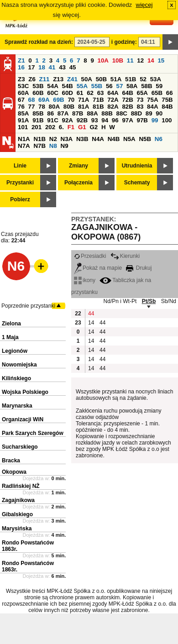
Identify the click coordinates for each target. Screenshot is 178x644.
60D (67, 93)
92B (82, 120)
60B (38, 93)
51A (116, 79)
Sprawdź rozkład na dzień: (39, 42)
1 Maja (10, 337)
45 (73, 67)
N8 (53, 146)
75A (152, 100)
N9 (65, 146)
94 (105, 120)
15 (161, 60)
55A (82, 86)
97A (127, 120)
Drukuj (139, 268)
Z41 (72, 79)
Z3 (21, 79)
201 (37, 127)
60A (23, 93)
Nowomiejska (19, 365)
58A (132, 86)
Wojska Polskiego (25, 392)
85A (23, 113)
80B (69, 107)
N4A (98, 139)
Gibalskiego (17, 514)
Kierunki (125, 256)
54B (67, 86)
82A (113, 107)
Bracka (11, 461)
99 (155, 120)
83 (140, 107)
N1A (24, 139)
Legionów (15, 351)
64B (127, 93)
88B (107, 113)
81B (98, 107)
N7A (24, 146)
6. (61, 127)
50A (87, 79)
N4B (114, 139)
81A (84, 107)
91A (23, 120)
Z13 (58, 79)
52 (143, 79)
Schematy (137, 183)
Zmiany (79, 166)
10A (103, 60)
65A (142, 93)
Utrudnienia (137, 166)
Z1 (21, 60)
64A (113, 93)
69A (44, 100)
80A (54, 107)
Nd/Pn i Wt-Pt (120, 301)
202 (50, 127)
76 (21, 107)
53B (38, 86)
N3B (82, 139)
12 (140, 60)
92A (67, 120)
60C (52, 93)
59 (159, 86)
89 (149, 113)
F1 (71, 127)
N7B (39, 146)
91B (38, 120)
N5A (129, 139)
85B (38, 113)
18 (42, 67)
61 (80, 93)
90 (159, 113)
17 (32, 67)
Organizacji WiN (23, 419)
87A (63, 113)
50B (101, 79)
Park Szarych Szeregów (33, 433)
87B (78, 113)
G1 (82, 127)
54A (52, 86)
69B (58, 100)
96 (115, 120)
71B (98, 100)
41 (52, 67)
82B (127, 107)
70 (71, 100)
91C (52, 120)
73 (140, 100)
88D (136, 113)
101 (23, 127)
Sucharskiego (20, 447)
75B (167, 100)
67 (21, 100)
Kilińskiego (16, 378)
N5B (145, 139)
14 (151, 60)
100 (167, 120)
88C (121, 113)
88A (92, 113)
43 (62, 67)
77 (32, 107)
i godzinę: (124, 42)
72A (113, 100)
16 (21, 67)
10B (118, 60)
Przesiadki (90, 256)
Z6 (32, 79)
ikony (85, 280)
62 (90, 93)
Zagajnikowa (18, 500)
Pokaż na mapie (98, 268)
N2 (53, 139)
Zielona (11, 324)
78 (42, 107)
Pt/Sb (149, 301)
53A (156, 79)
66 (170, 93)
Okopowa (14, 472)
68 (32, 100)
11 (130, 60)
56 (109, 86)
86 (50, 113)
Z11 (44, 79)
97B (142, 120)
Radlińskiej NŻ (21, 486)
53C (23, 86)
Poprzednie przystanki (28, 306)
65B (157, 93)
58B (147, 86)
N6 (159, 139)
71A (84, 100)
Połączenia (79, 183)
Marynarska (17, 406)
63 (101, 93)
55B (97, 86)
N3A (67, 139)
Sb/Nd (169, 301)
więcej (144, 5)
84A (152, 107)
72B (127, 100)
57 (119, 86)
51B (131, 79)
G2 (94, 127)
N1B (39, 139)
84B (167, 107)
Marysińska (17, 529)
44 (91, 314)
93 (95, 120)
